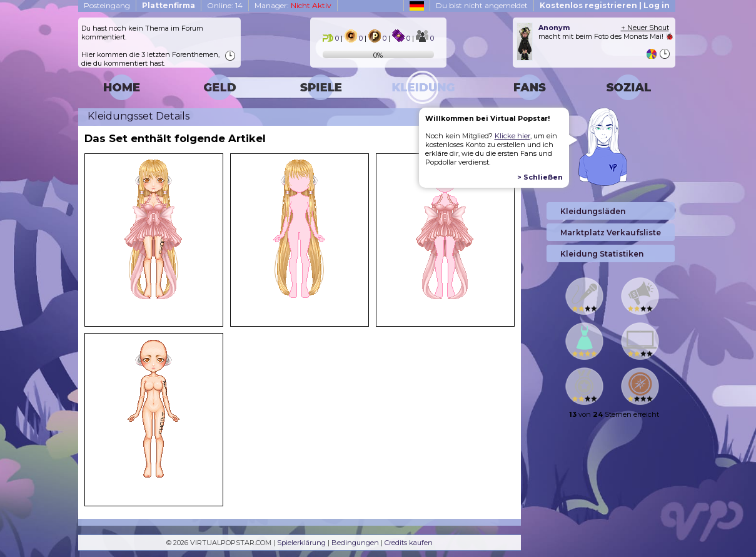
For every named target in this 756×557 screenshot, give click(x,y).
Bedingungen (355, 543)
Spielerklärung (301, 543)
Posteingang (107, 5)
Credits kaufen (409, 543)
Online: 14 (225, 5)
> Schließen (540, 177)
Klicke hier (512, 136)
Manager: (293, 5)
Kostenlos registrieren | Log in (605, 5)
